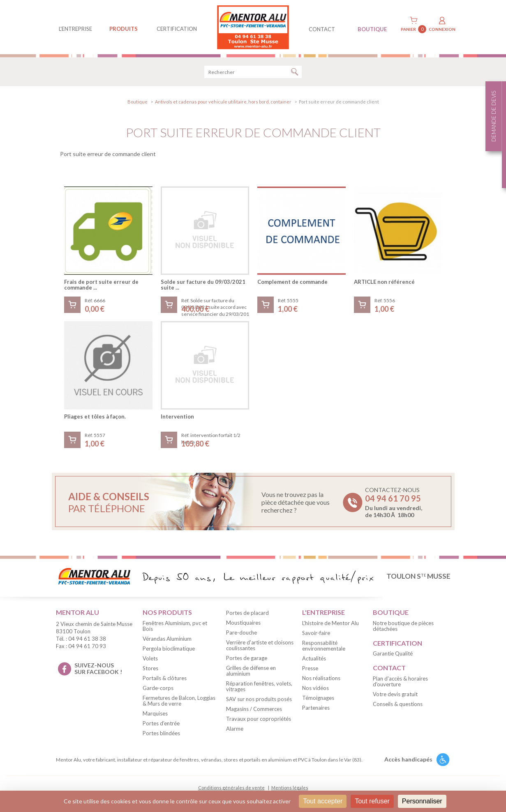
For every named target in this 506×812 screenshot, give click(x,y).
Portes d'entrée (161, 723)
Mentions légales (290, 788)
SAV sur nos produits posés (259, 699)
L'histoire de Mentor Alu (330, 623)
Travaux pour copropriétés (259, 719)
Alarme (235, 729)
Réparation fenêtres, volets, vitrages (259, 686)
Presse (310, 668)
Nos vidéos (315, 688)
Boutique (137, 102)
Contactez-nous (394, 502)
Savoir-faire (316, 633)
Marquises (155, 713)
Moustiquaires (243, 623)
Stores (150, 668)
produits (124, 29)
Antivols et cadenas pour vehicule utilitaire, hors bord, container (223, 102)
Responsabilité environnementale (324, 646)
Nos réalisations (321, 678)
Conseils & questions (398, 704)
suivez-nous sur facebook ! (98, 669)
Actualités (314, 658)
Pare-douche (241, 633)
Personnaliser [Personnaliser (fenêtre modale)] (422, 801)
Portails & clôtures (165, 678)
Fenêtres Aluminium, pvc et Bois (175, 626)
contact (322, 29)
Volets (150, 658)
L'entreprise (75, 29)
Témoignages (318, 698)
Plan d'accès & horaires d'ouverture (400, 681)
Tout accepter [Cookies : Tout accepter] (323, 801)
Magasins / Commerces (254, 709)
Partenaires (316, 708)
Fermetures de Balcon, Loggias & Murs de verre (179, 701)
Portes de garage (247, 658)
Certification (177, 29)
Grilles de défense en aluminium (251, 671)
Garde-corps (158, 688)
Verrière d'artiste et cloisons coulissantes (260, 645)
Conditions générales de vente (231, 788)
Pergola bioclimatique (169, 649)
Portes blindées (161, 733)
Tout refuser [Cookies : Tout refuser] (372, 801)
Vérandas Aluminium (167, 639)
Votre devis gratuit (395, 694)
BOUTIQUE (372, 29)
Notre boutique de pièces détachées (403, 626)
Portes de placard (247, 613)
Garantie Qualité (393, 653)
